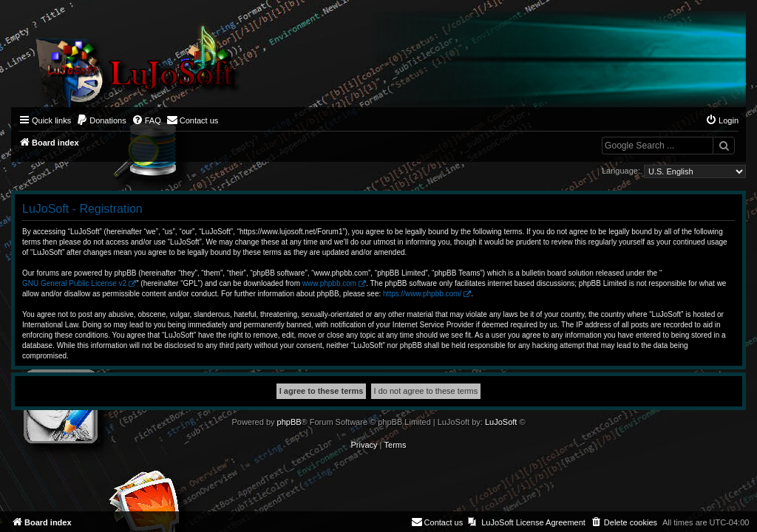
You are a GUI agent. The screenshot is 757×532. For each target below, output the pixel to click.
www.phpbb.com (329, 283)
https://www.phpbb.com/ (422, 294)
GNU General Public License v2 (74, 283)
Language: (621, 171)
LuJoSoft (501, 422)
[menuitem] (101, 120)
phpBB (289, 422)
